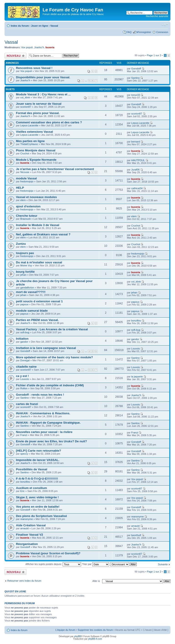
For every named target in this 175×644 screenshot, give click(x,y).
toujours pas (25, 253)
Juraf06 (135, 170)
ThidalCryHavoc (29, 144)
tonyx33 (136, 95)
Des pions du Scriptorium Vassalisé (41, 516)
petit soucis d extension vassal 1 (39, 301)
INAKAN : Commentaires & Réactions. (43, 413)
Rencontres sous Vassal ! (34, 68)
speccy (24, 454)
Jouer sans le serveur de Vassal (39, 104)
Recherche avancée (157, 16)
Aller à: (96, 581)
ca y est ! (22, 376)
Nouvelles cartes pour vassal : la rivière (44, 432)
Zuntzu (21, 244)
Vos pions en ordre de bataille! (38, 507)
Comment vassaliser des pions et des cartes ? (49, 122)
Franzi (24, 435)
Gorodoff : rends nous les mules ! (40, 395)
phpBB (77, 636)
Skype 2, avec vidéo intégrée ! (37, 497)
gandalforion (27, 288)
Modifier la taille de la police (165, 25)
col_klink (25, 97)
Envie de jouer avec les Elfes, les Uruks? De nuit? (51, 441)
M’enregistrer (144, 32)
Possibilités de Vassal (32, 469)
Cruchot (25, 153)
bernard (136, 142)
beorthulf (136, 535)
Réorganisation (27, 544)
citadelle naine (26, 367)
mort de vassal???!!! (31, 292)
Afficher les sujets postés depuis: (53, 564)
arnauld (24, 528)
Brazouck (26, 219)
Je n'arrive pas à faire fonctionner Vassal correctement (55, 169)
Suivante (163, 564)
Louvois (136, 349)
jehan (23, 275)
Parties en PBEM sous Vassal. (37, 320)
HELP (20, 188)
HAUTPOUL (138, 160)
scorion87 (26, 107)
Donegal (25, 360)
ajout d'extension (28, 206)
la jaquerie (137, 377)
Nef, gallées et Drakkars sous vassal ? (43, 234)
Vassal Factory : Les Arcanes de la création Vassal (52, 329)
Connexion (162, 32)
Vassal (54, 26)
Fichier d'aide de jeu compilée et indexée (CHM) (50, 385)
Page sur (154, 55)
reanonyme (27, 519)
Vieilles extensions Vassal (35, 132)
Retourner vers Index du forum (24, 581)
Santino (135, 78)
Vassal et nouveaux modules (36, 197)
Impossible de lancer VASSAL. (38, 460)
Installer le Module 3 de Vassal (38, 225)
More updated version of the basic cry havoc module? (54, 357)
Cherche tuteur (27, 216)
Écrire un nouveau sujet (15, 56)
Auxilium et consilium (31, 488)
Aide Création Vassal (31, 525)
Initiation (22, 339)
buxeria (50, 47)
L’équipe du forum (65, 630)
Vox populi (27, 47)
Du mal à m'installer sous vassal (39, 262)
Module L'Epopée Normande (36, 160)
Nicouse (25, 172)
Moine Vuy (26, 265)
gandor (24, 342)
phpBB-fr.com (95, 639)
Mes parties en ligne (30, 141)
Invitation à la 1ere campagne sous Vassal (46, 348)
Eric (22, 491)
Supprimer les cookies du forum (95, 630)
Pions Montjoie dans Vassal (36, 150)
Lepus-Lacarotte (29, 125)
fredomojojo (27, 181)
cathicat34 (137, 188)
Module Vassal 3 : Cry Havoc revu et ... (43, 94)
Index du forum (20, 26)
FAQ (129, 32)
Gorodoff (136, 69)
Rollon (24, 388)
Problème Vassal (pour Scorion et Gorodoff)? (48, 553)
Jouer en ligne (40, 26)
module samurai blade (32, 311)
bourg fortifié (25, 272)
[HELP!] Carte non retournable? (39, 451)
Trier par (95, 564)
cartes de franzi (27, 404)
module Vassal (26, 178)
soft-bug (25, 332)
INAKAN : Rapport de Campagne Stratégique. (48, 423)
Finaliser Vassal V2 (30, 535)
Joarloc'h (39, 47)
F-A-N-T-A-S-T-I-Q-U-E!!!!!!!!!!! (37, 479)
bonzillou (136, 321)
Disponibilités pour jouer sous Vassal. (43, 77)
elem (23, 200)
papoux (24, 304)
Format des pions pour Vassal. (38, 113)
